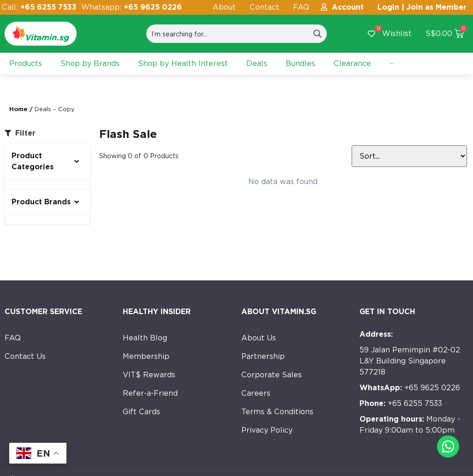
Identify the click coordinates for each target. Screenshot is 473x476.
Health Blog (145, 338)
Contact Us (25, 356)
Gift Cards (141, 412)
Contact (264, 7)
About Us (259, 338)
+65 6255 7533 (401, 403)
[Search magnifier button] (317, 34)
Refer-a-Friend (150, 393)
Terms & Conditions (277, 412)
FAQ (301, 7)
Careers (256, 393)
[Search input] (228, 34)
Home (18, 109)
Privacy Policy (267, 430)
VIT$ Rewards (149, 375)
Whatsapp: (132, 7)
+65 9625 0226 (410, 388)
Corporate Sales (272, 375)
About (224, 7)
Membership (146, 356)
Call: (39, 7)
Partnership (263, 356)
